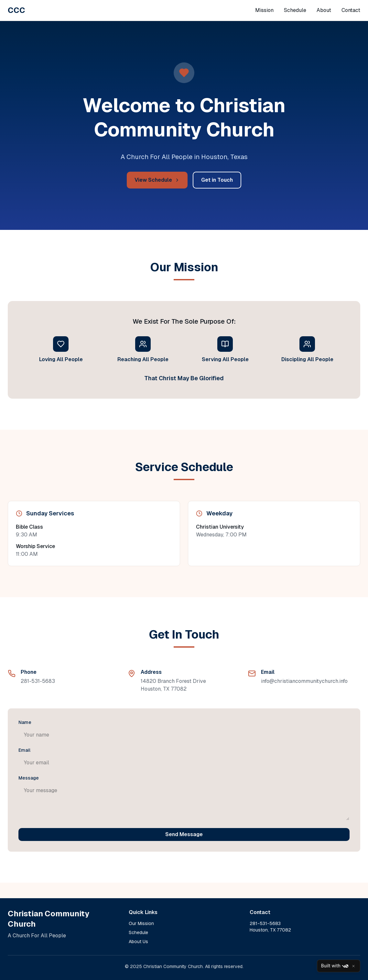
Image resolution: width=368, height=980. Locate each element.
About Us (138, 942)
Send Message (184, 834)
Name (25, 722)
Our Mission (141, 923)
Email (24, 750)
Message (29, 778)
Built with (335, 966)
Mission (264, 10)
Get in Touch (217, 180)
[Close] (353, 966)
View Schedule (157, 180)
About (324, 10)
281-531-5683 (38, 681)
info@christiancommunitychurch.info (304, 681)
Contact (351, 10)
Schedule (295, 10)
